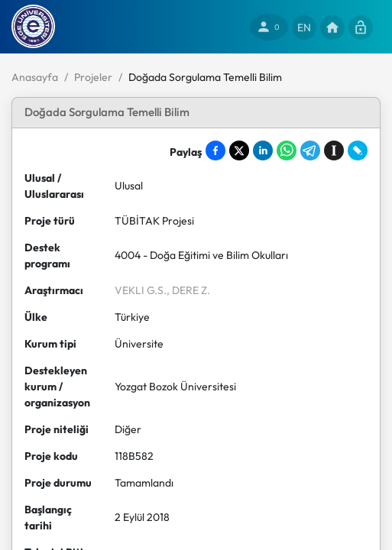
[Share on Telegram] (310, 150)
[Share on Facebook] (215, 150)
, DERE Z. (188, 290)
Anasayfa (35, 77)
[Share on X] (239, 150)
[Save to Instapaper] (334, 150)
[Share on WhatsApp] (287, 150)
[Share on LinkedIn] (263, 150)
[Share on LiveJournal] (358, 150)
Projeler (93, 77)
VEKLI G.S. (141, 290)
